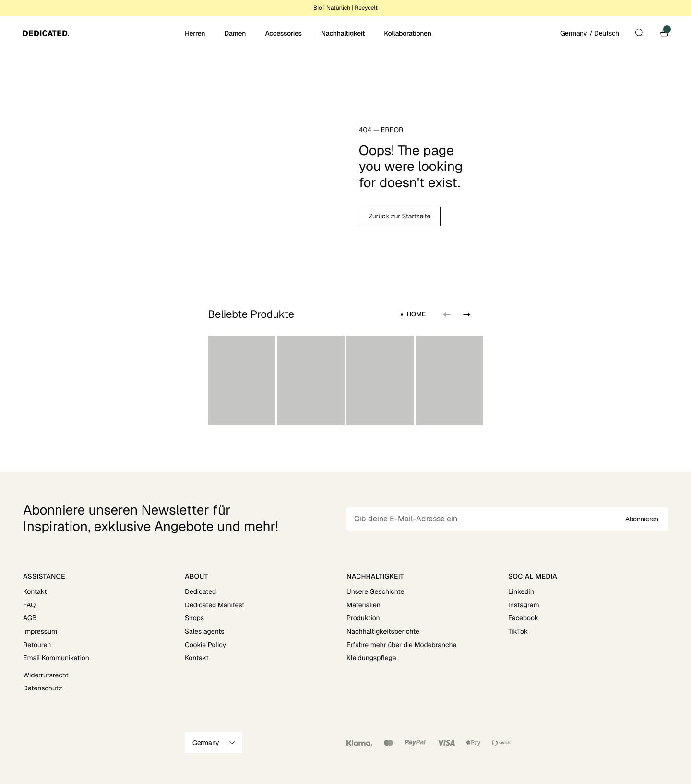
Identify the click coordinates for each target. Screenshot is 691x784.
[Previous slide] (447, 314)
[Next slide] (466, 314)
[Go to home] (103, 33)
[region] (345, 380)
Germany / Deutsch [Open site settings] (590, 33)
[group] (242, 380)
